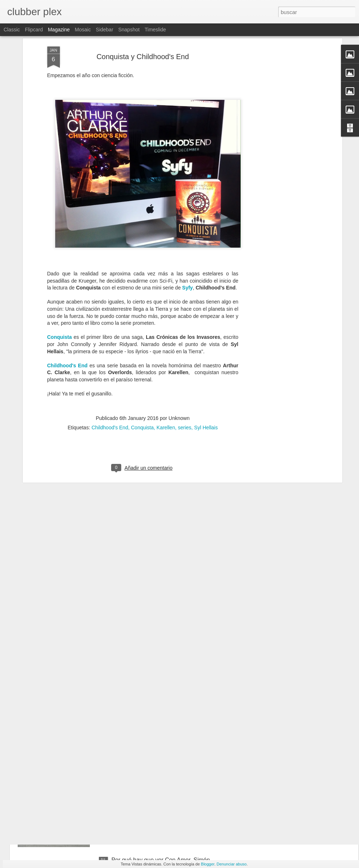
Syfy (188, 238)
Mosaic (83, 30)
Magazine (59, 30)
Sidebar (105, 30)
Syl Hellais (206, 377)
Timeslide (155, 30)
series (185, 377)
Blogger (208, 864)
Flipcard (34, 30)
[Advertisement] (278, 45)
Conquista (60, 287)
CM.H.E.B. (125, 778)
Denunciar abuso (231, 864)
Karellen (166, 377)
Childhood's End (67, 315)
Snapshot (129, 30)
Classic (12, 30)
